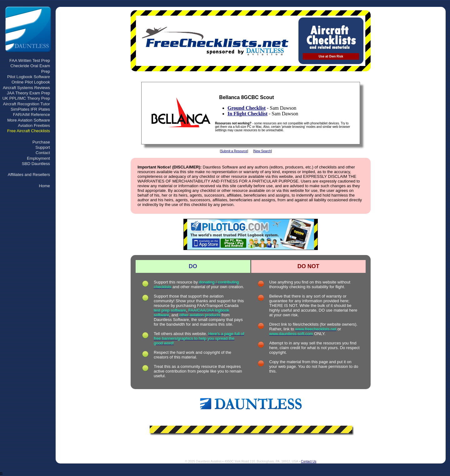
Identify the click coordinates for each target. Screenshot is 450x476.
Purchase (41, 142)
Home (44, 186)
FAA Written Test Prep (30, 60)
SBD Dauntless (36, 164)
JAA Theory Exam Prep (28, 93)
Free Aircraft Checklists (29, 131)
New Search (262, 151)
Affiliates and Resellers (29, 175)
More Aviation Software (29, 120)
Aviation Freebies (34, 125)
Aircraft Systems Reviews (26, 88)
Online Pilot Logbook (31, 82)
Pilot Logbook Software (29, 77)
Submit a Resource (234, 151)
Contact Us (309, 461)
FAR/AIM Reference (31, 115)
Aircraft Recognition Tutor (27, 104)
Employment (38, 158)
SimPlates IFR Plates (30, 109)
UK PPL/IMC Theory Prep (26, 98)
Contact (43, 153)
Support (43, 147)
